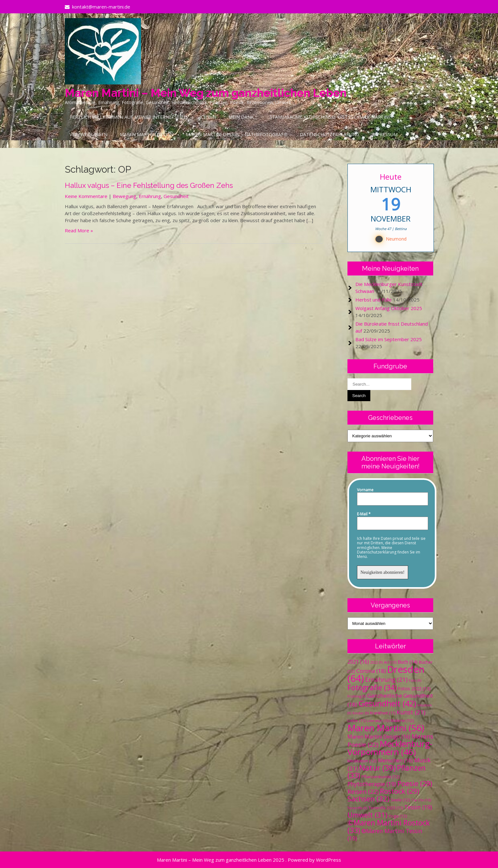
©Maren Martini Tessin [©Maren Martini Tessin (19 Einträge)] (385, 835)
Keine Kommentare (86, 196)
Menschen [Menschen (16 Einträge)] (395, 760)
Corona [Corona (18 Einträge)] (371, 671)
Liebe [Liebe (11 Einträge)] (357, 721)
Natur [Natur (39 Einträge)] (377, 768)
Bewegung (124, 196)
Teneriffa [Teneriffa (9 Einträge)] (357, 808)
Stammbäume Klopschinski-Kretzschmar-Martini (330, 117)
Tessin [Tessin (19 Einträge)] (418, 807)
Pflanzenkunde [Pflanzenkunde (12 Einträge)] (381, 777)
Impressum (385, 134)
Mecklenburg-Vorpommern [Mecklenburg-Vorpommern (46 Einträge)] (390, 748)
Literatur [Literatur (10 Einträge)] (378, 721)
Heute (391, 177)
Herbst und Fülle (373, 300)
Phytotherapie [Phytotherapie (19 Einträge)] (372, 784)
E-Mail (364, 514)
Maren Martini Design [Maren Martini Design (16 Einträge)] (379, 737)
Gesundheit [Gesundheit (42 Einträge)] (387, 703)
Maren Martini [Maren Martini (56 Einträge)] (386, 728)
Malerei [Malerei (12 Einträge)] (402, 720)
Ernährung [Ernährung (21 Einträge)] (386, 679)
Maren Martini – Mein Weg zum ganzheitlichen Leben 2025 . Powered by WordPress (249, 860)
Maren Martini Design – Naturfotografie (237, 134)
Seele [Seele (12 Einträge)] (400, 800)
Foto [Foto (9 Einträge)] (415, 680)
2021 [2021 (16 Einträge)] (358, 662)
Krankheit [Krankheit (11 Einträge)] (383, 713)
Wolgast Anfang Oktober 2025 (389, 308)
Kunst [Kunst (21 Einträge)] (411, 712)
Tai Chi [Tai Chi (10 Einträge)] (421, 800)
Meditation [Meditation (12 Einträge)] (362, 761)
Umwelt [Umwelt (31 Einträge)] (367, 815)
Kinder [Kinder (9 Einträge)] (361, 713)
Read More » (79, 230)
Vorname (365, 490)
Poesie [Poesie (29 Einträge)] (415, 783)
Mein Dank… (243, 117)
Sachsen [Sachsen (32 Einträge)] (368, 799)
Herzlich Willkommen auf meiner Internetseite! (128, 117)
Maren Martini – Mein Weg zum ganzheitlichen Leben (206, 93)
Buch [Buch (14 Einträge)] (408, 662)
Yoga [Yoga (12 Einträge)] (398, 816)
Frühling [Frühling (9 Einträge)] (357, 696)
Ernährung (150, 196)
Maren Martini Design (147, 134)
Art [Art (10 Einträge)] (390, 662)
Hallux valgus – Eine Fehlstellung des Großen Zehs (149, 185)
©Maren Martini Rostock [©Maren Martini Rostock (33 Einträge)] (389, 827)
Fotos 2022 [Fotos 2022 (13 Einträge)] (414, 689)
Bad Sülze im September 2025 (389, 339)
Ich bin (208, 117)
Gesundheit (176, 196)
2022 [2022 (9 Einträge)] (377, 662)
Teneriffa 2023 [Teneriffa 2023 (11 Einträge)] (386, 808)
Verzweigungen (88, 134)
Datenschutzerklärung (330, 134)
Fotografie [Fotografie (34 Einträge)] (372, 687)
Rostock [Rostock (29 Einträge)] (400, 791)
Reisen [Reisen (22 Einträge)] (363, 792)
